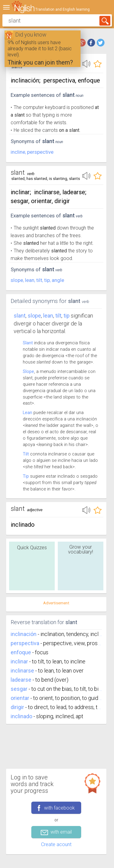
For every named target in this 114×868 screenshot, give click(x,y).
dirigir (17, 707)
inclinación (24, 634)
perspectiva (25, 643)
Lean (28, 413)
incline (18, 152)
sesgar (19, 689)
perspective (40, 152)
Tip (26, 476)
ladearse (21, 680)
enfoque (21, 652)
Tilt (26, 454)
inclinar (19, 661)
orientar (20, 698)
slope (17, 280)
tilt (39, 280)
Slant (20, 316)
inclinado (21, 716)
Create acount (56, 844)
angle (58, 280)
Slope (28, 371)
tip (47, 280)
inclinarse (22, 671)
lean (30, 280)
